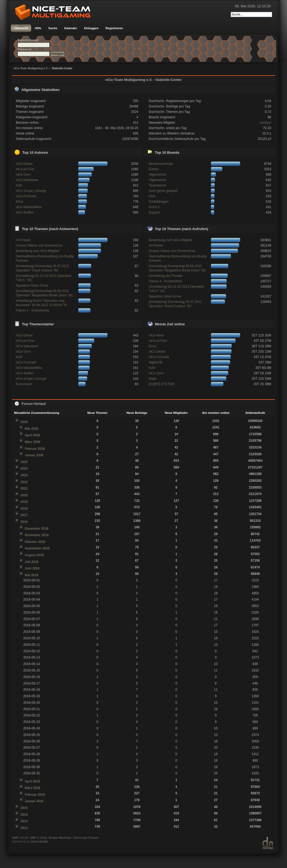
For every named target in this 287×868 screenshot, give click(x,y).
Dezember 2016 (36, 529)
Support (154, 212)
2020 (24, 495)
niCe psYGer (25, 169)
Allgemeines (157, 175)
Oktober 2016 (35, 542)
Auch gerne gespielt (163, 191)
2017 (24, 515)
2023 (24, 475)
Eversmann (24, 384)
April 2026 (32, 435)
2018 (24, 509)
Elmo (19, 202)
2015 (24, 808)
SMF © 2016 (38, 838)
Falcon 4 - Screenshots (32, 310)
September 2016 (37, 548)
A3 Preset (23, 240)
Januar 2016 (34, 801)
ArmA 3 (154, 207)
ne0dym (265, 123)
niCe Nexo (156, 335)
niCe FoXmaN (26, 196)
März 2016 (32, 788)
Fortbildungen (159, 202)
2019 (24, 502)
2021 (24, 489)
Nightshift (155, 362)
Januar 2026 (34, 455)
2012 (24, 828)
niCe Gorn (23, 175)
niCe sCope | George (31, 191)
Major (153, 379)
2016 (24, 522)
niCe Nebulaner (27, 180)
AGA (152, 196)
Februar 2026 (35, 449)
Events (154, 169)
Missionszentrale (161, 164)
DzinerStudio (40, 841)
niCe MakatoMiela (29, 207)
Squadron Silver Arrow (32, 286)
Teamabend (157, 185)
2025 (24, 462)
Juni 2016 (32, 568)
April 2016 (32, 781)
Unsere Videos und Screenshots (39, 245)
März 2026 (32, 442)
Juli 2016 (32, 562)
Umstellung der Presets (166, 276)
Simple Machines (60, 838)
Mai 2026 (31, 429)
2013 (24, 821)
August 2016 (34, 555)
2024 (24, 469)
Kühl (19, 185)
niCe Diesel (24, 164)
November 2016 (37, 535)
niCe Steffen (25, 212)
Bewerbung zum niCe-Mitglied (37, 251)
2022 (24, 482)
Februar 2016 (35, 795)
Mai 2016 (31, 575)
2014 (24, 815)
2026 (24, 422)
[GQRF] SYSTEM (161, 384)
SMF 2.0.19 (20, 838)
